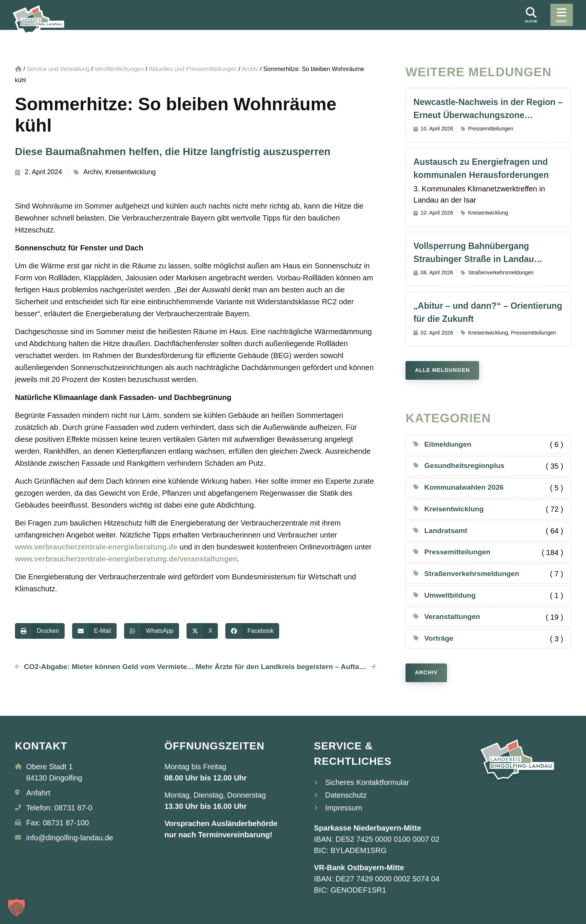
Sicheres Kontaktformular (367, 782)
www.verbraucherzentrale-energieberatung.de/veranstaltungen (126, 559)
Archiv (92, 172)
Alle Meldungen (442, 370)
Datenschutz (346, 795)
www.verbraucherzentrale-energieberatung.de (96, 547)
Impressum (344, 808)
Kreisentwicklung (131, 172)
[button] (40, 631)
